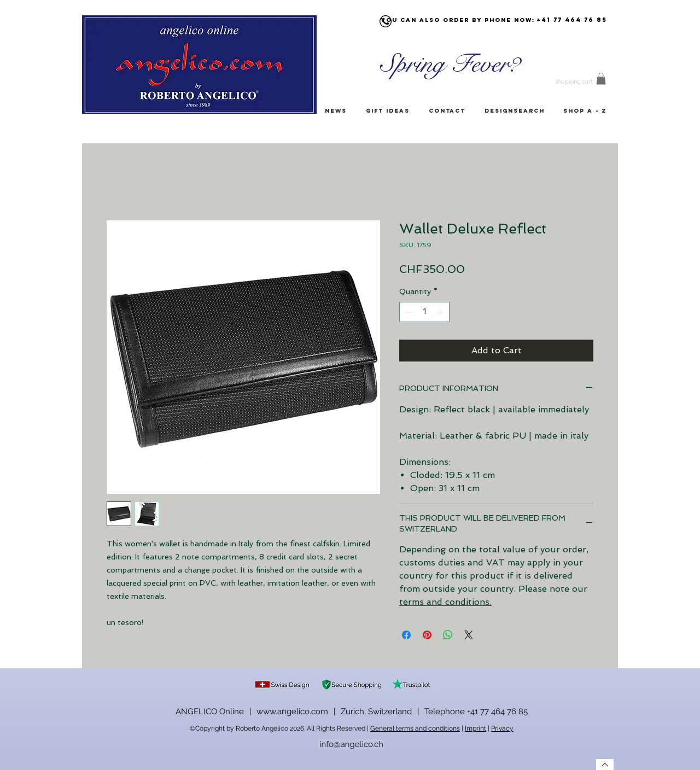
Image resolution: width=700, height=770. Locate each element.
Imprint (476, 728)
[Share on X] (469, 635)
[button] (601, 79)
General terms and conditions (415, 728)
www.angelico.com (292, 711)
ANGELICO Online (210, 711)
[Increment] (441, 312)
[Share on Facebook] (406, 635)
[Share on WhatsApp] (448, 635)
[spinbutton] (424, 312)
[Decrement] (408, 312)
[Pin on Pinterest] (427, 635)
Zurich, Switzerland (376, 711)
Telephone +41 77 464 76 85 (476, 711)
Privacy (502, 728)
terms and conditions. (445, 602)
